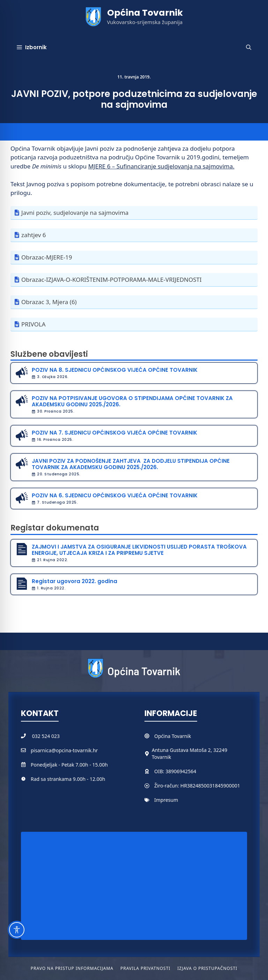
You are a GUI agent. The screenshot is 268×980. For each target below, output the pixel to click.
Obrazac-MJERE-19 (47, 257)
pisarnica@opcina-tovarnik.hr (64, 750)
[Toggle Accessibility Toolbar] (17, 930)
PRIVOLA (33, 324)
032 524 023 (46, 736)
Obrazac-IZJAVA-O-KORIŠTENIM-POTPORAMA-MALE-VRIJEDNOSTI (111, 280)
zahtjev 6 (34, 235)
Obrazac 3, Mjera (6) (49, 302)
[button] (249, 47)
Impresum (166, 800)
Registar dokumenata (55, 528)
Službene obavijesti (49, 354)
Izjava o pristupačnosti (207, 968)
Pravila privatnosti (145, 968)
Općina (163, 736)
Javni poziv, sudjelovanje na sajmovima (75, 213)
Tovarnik (181, 736)
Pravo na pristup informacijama (72, 968)
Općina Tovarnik (145, 13)
